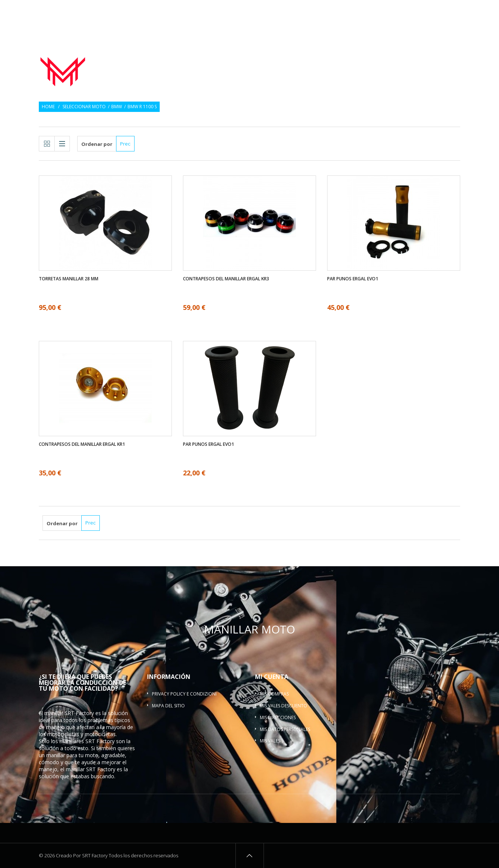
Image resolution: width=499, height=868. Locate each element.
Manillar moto (222, 57)
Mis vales (270, 741)
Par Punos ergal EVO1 (353, 279)
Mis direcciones (278, 717)
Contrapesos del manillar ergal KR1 (82, 444)
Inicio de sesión (444, 10)
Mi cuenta (272, 677)
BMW (117, 107)
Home (48, 107)
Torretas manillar (425, 57)
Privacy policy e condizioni (184, 694)
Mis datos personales (285, 729)
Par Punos (274, 57)
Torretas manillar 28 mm (69, 279)
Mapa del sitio (168, 706)
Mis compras (274, 694)
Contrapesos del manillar (343, 57)
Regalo (410, 10)
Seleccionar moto (84, 107)
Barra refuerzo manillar (423, 66)
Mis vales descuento (284, 706)
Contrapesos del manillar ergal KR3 (226, 279)
